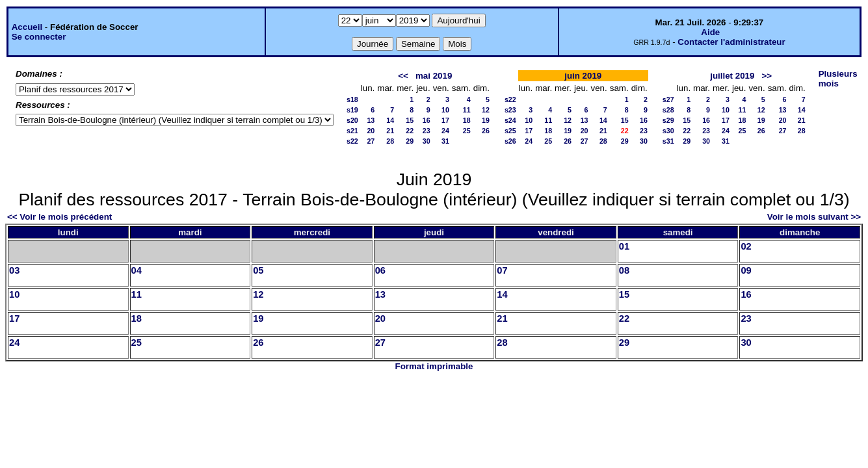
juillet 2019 (732, 76)
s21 (352, 131)
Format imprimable (434, 366)
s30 (668, 131)
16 (427, 120)
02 (746, 246)
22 (410, 131)
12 (486, 110)
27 (371, 141)
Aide (710, 32)
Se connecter (39, 37)
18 (467, 120)
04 (137, 270)
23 (427, 131)
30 (427, 141)
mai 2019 (434, 76)
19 (486, 120)
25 (467, 131)
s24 (510, 120)
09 (746, 270)
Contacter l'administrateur (731, 42)
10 (445, 110)
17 (445, 120)
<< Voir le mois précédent (59, 217)
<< (403, 76)
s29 (668, 120)
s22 (352, 141)
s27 (668, 99)
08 (624, 270)
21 (390, 131)
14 (390, 120)
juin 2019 (583, 76)
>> (767, 76)
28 (390, 141)
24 (445, 131)
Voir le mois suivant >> (814, 217)
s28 (668, 110)
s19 (352, 110)
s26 (510, 141)
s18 (352, 99)
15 (410, 120)
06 (380, 270)
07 (502, 270)
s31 (668, 141)
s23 (510, 110)
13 (371, 120)
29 (410, 141)
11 (467, 110)
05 (258, 270)
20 (371, 131)
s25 (510, 131)
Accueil (27, 27)
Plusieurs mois (838, 79)
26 (486, 131)
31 (445, 141)
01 (624, 246)
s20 (352, 120)
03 (14, 270)
